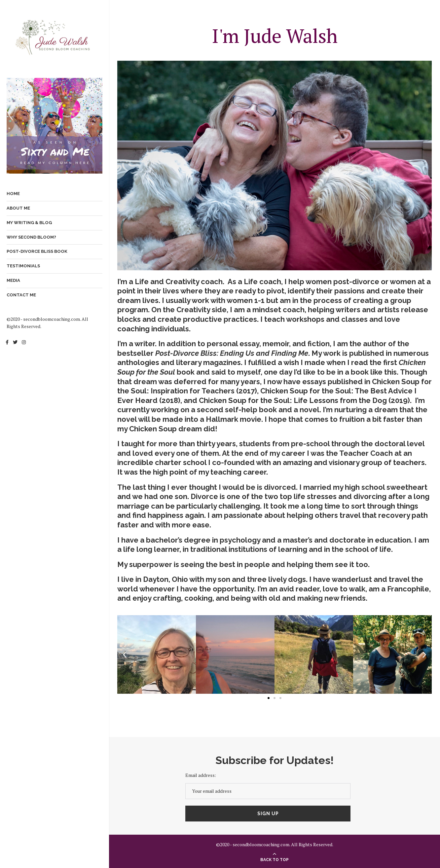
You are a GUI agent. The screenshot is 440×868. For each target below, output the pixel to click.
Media (13, 280)
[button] (125, 655)
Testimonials (23, 266)
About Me (18, 208)
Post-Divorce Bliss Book (37, 251)
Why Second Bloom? (31, 237)
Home (13, 194)
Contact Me (21, 295)
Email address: (201, 775)
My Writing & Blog (29, 223)
